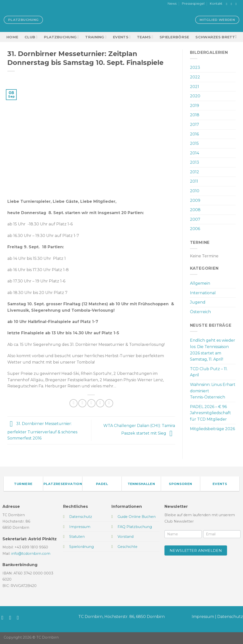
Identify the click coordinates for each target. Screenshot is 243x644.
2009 (195, 200)
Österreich (200, 312)
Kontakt (216, 4)
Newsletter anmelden (196, 550)
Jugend (198, 302)
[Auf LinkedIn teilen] (109, 403)
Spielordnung (81, 547)
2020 (195, 96)
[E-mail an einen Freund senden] (91, 403)
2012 (195, 172)
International (203, 293)
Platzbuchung (61, 37)
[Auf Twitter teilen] (82, 403)
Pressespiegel (193, 4)
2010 (195, 191)
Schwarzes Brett (215, 37)
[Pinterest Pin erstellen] (100, 403)
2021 (195, 87)
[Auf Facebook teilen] (74, 403)
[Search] (237, 37)
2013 (195, 162)
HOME (12, 37)
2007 (195, 219)
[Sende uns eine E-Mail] (237, 4)
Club (31, 37)
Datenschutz (230, 617)
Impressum (203, 617)
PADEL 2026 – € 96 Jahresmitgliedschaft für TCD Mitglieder (210, 413)
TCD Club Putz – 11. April (209, 372)
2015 (194, 143)
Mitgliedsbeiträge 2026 (212, 429)
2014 (195, 153)
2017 (195, 124)
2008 (195, 210)
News (172, 4)
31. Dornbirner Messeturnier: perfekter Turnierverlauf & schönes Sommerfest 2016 (42, 431)
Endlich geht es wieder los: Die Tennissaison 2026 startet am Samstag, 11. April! (213, 350)
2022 (195, 77)
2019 (195, 106)
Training (96, 37)
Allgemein (200, 283)
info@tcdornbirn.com (31, 554)
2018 (195, 115)
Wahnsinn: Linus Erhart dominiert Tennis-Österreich (213, 391)
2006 (195, 229)
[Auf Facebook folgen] (228, 4)
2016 (194, 134)
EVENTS (122, 37)
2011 (194, 181)
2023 (195, 67)
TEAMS (145, 37)
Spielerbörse (174, 37)
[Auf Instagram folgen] (232, 4)
